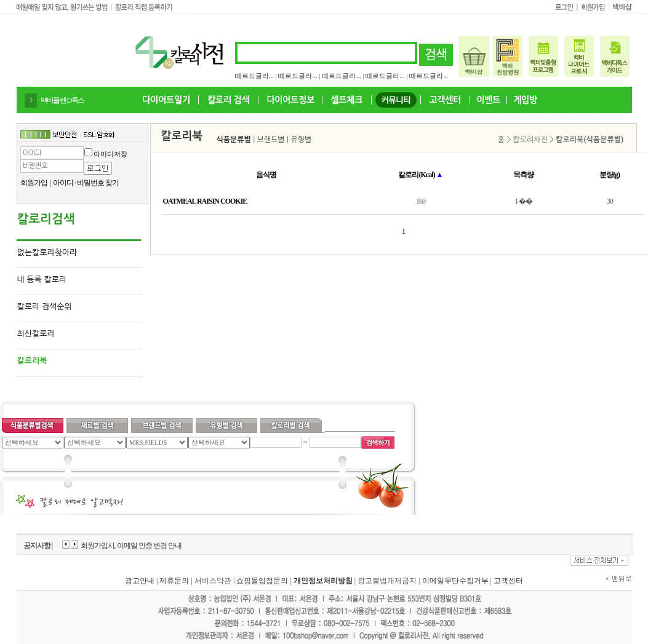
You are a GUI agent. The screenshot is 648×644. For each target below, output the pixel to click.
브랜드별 (271, 140)
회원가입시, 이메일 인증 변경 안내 (131, 546)
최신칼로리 (36, 334)
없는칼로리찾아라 (47, 252)
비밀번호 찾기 (98, 183)
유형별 (301, 140)
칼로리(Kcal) (420, 175)
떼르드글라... (254, 76)
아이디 (63, 183)
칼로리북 (32, 361)
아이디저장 (110, 154)
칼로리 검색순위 (45, 307)
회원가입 (34, 183)
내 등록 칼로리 (42, 280)
